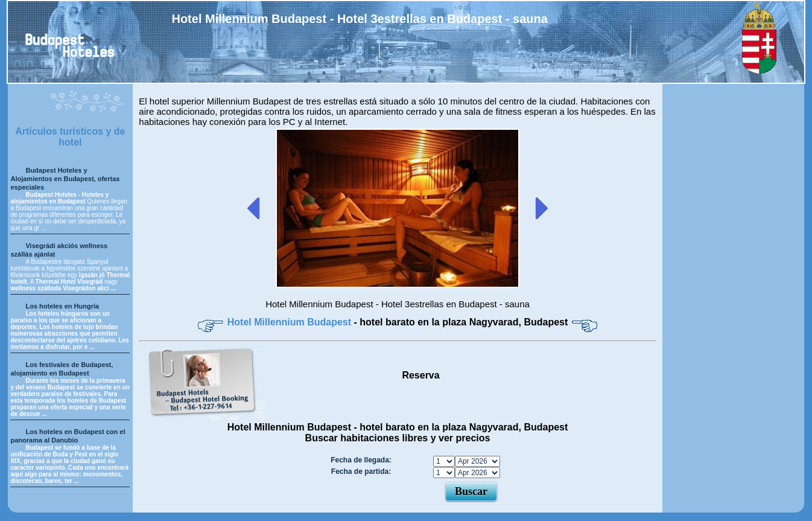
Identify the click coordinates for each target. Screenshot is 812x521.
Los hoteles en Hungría (62, 306)
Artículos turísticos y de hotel (70, 137)
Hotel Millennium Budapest (291, 322)
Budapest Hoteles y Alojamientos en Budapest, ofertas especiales (65, 179)
